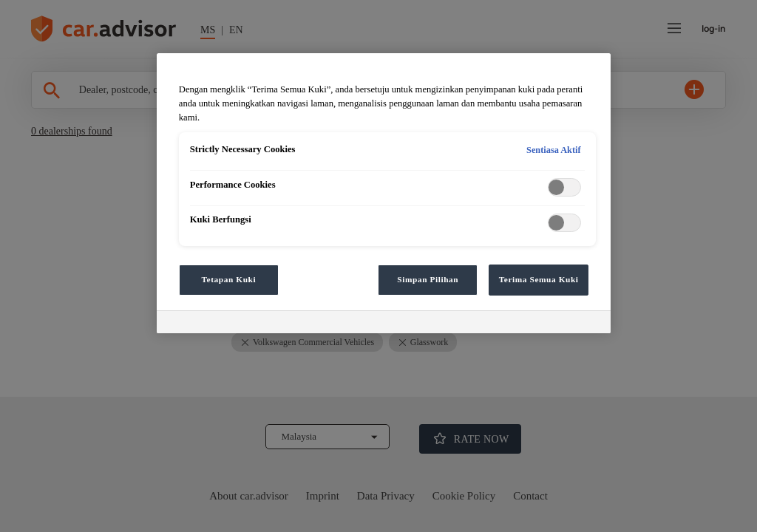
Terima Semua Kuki (539, 279)
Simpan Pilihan (428, 279)
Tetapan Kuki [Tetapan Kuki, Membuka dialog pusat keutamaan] (228, 279)
